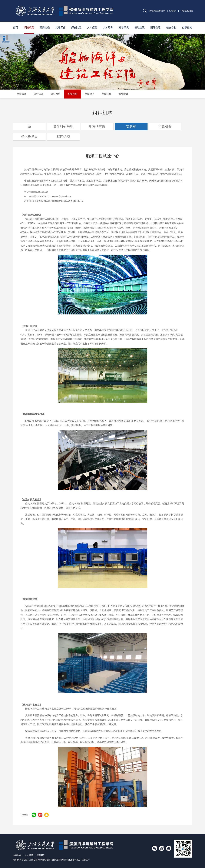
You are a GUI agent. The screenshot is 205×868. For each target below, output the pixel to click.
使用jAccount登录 (157, 11)
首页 (16, 28)
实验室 (131, 126)
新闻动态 (45, 28)
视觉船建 (124, 94)
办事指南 (187, 28)
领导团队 (56, 94)
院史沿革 (39, 94)
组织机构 (73, 94)
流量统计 (87, 860)
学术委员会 (29, 137)
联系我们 (41, 855)
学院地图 (90, 94)
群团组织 (63, 137)
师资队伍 (76, 28)
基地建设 (140, 28)
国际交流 (155, 28)
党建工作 (60, 28)
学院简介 (22, 94)
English (173, 11)
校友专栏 (171, 28)
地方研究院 (97, 126)
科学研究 (124, 28)
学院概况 (29, 28)
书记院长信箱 (187, 11)
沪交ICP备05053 (73, 860)
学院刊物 (107, 94)
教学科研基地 (63, 126)
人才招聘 (92, 28)
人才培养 (108, 28)
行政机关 (165, 126)
